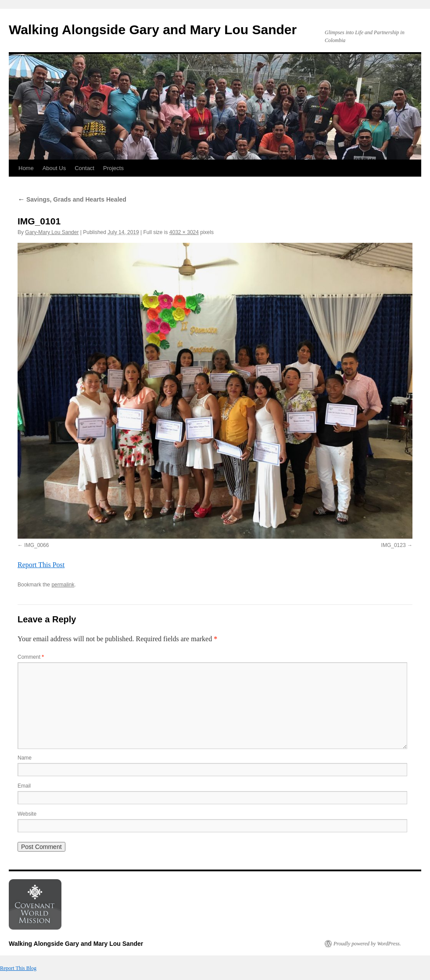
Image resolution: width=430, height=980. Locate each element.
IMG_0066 (36, 545)
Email (24, 786)
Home (26, 168)
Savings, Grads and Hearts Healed (72, 199)
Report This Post (41, 565)
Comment (31, 657)
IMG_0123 (394, 545)
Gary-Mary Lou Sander (52, 232)
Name (25, 758)
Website (27, 814)
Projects (113, 168)
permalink (63, 585)
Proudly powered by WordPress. (367, 944)
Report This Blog (18, 968)
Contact (84, 168)
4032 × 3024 (184, 232)
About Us (54, 168)
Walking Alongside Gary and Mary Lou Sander (153, 30)
